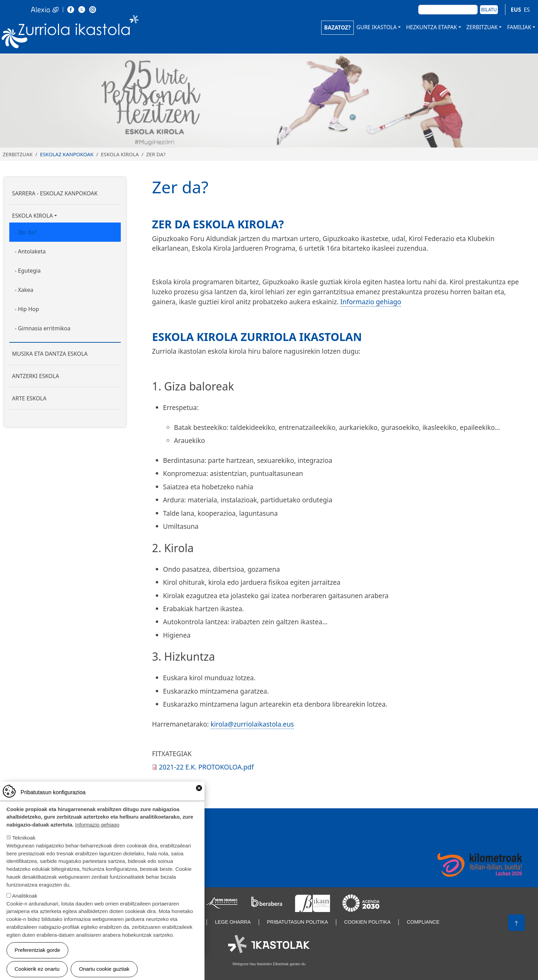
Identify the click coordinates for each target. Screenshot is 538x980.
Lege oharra (233, 922)
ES (527, 10)
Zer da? (27, 232)
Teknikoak (24, 841)
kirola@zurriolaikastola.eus (252, 724)
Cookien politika (367, 922)
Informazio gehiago (371, 302)
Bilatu (489, 9)
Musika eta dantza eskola (50, 354)
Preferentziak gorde (38, 953)
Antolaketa (32, 251)
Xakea (26, 290)
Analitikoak (25, 899)
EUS (516, 10)
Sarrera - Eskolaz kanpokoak (55, 193)
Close (199, 791)
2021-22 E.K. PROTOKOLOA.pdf (206, 767)
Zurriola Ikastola (86, 33)
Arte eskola (29, 398)
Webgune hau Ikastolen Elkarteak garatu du (269, 964)
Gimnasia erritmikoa (44, 328)
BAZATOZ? (337, 27)
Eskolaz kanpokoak (67, 154)
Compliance (423, 922)
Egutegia (29, 271)
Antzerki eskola (36, 376)
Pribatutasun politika (297, 922)
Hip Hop (28, 309)
